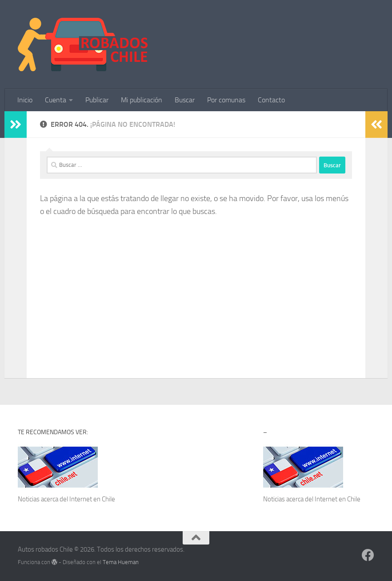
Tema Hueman (121, 562)
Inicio (25, 100)
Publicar (97, 100)
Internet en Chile (92, 499)
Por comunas (226, 100)
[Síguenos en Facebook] (368, 555)
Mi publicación (142, 100)
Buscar (185, 100)
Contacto (271, 100)
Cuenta (56, 100)
